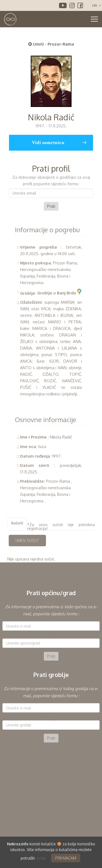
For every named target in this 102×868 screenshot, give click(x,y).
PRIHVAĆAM (66, 858)
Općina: (51, 637)
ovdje (41, 858)
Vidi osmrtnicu (59, 143)
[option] (51, 632)
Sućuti (17, 523)
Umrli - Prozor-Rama (51, 44)
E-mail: (51, 619)
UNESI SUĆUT (27, 540)
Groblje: (51, 718)
